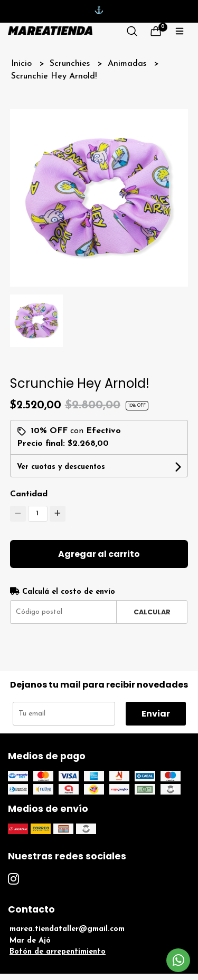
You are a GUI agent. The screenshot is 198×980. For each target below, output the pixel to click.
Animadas (128, 64)
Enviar (156, 714)
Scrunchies (71, 64)
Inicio (23, 64)
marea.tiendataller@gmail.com (67, 929)
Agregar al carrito (99, 554)
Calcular (152, 612)
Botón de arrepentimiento (58, 952)
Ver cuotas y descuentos (61, 467)
